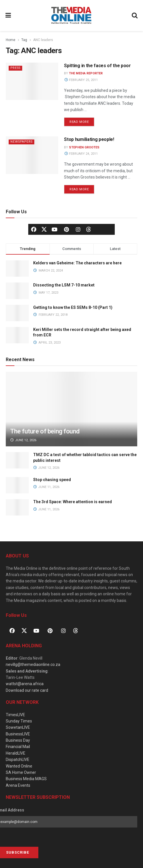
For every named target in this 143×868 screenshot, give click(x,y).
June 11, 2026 (46, 487)
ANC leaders (43, 40)
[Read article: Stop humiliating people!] (32, 155)
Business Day (18, 740)
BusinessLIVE (18, 734)
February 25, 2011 (81, 80)
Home (11, 40)
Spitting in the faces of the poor (97, 66)
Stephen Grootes (84, 147)
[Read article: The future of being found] (71, 418)
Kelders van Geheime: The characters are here (77, 263)
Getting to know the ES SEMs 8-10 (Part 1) (73, 307)
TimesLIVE (15, 715)
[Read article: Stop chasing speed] (17, 485)
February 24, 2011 (81, 154)
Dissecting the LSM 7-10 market (64, 285)
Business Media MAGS (26, 779)
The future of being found (45, 431)
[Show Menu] (8, 15)
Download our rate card (27, 690)
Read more (82, 121)
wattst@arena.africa (25, 684)
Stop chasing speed (52, 480)
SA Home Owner (21, 772)
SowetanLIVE (18, 727)
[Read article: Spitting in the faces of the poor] (32, 81)
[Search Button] (135, 15)
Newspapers (22, 142)
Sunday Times (19, 721)
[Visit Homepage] (71, 15)
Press (16, 68)
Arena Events (18, 785)
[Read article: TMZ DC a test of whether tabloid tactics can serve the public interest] (17, 460)
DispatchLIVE (18, 759)
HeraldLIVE (16, 753)
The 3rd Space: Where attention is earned (73, 502)
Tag (24, 40)
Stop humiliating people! (89, 139)
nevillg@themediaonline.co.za (33, 664)
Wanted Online (19, 766)
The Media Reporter (86, 73)
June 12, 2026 (23, 440)
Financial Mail (18, 747)
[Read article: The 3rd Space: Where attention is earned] (17, 507)
